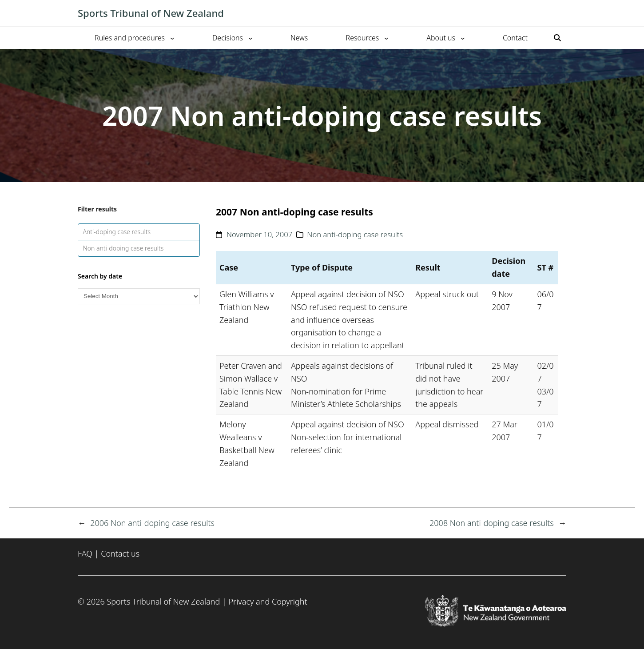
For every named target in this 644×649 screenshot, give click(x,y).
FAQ (85, 553)
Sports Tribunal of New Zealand (151, 13)
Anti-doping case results (117, 232)
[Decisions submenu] (250, 38)
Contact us (120, 553)
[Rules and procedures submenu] (172, 38)
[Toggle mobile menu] (562, 13)
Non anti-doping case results (123, 248)
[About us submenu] (463, 38)
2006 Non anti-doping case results (152, 523)
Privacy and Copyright (268, 601)
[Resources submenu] (386, 38)
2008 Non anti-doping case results (492, 523)
